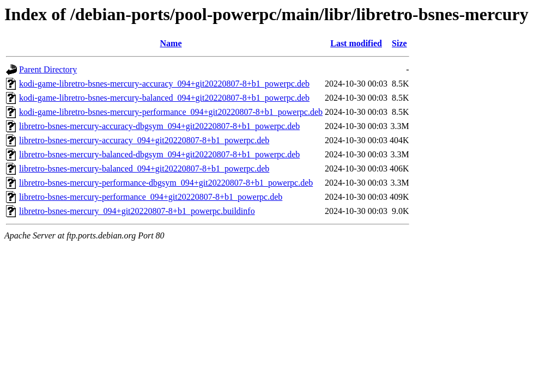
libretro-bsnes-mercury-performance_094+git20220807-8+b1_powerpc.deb (151, 197)
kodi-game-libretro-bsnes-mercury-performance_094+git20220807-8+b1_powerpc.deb (171, 112)
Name (171, 43)
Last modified (356, 43)
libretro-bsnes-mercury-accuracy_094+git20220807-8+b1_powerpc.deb (144, 140)
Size (399, 43)
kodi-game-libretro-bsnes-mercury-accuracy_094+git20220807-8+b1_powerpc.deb (164, 84)
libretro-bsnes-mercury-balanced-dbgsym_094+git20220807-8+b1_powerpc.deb (159, 154)
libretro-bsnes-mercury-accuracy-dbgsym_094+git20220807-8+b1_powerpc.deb (159, 126)
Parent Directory (48, 69)
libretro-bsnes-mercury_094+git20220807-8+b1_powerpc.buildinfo (137, 211)
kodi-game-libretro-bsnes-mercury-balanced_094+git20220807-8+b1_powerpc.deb (164, 98)
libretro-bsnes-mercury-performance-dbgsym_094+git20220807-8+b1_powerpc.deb (166, 183)
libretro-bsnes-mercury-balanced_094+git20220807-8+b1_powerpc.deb (144, 169)
